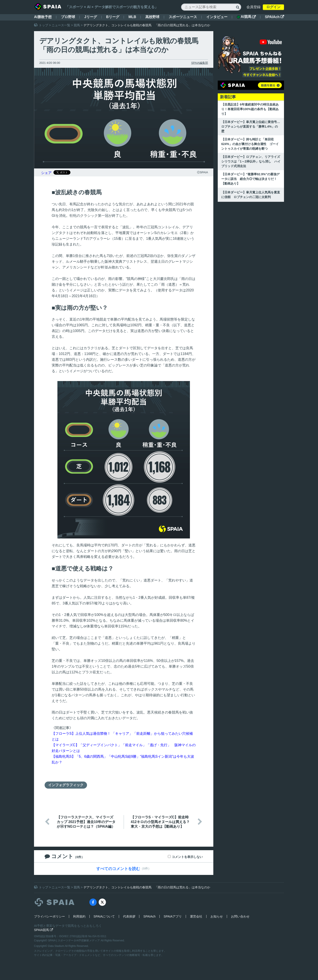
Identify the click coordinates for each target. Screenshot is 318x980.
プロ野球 (68, 17)
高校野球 (152, 17)
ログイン (273, 7)
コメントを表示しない (187, 857)
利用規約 (79, 916)
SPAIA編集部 (200, 63)
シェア (46, 173)
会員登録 (254, 7)
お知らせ (217, 916)
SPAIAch (274, 17)
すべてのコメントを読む (118, 869)
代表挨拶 (129, 916)
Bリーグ (113, 17)
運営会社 (196, 916)
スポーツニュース (183, 17)
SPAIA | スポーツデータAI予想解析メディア (74, 940)
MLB (132, 17)
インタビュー (217, 17)
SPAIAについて (104, 916)
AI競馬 (246, 17)
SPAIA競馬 (44, 930)
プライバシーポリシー (49, 916)
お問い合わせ (240, 916)
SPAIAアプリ (173, 916)
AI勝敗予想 (43, 17)
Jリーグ (91, 17)
